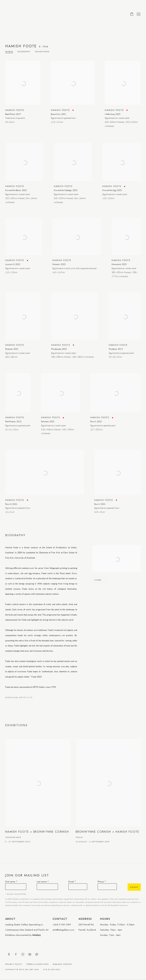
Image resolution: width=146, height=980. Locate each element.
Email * (72, 882)
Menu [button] (138, 14)
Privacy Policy (14, 964)
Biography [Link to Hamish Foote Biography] (24, 52)
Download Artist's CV (21, 698)
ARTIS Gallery (28, 14)
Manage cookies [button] (62, 964)
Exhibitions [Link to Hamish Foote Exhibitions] (42, 52)
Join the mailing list (30, 955)
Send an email (37, 955)
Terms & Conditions (38, 964)
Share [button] (98, 580)
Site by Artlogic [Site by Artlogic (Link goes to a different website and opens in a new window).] (52, 969)
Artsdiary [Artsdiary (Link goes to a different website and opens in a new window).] (36, 935)
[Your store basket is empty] (132, 14)
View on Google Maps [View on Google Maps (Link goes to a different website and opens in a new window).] (9, 955)
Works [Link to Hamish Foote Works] (9, 52)
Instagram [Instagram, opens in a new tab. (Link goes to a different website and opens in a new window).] (23, 955)
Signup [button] (134, 887)
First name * (11, 882)
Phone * (102, 882)
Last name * (43, 882)
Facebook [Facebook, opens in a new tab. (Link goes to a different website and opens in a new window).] (16, 955)
